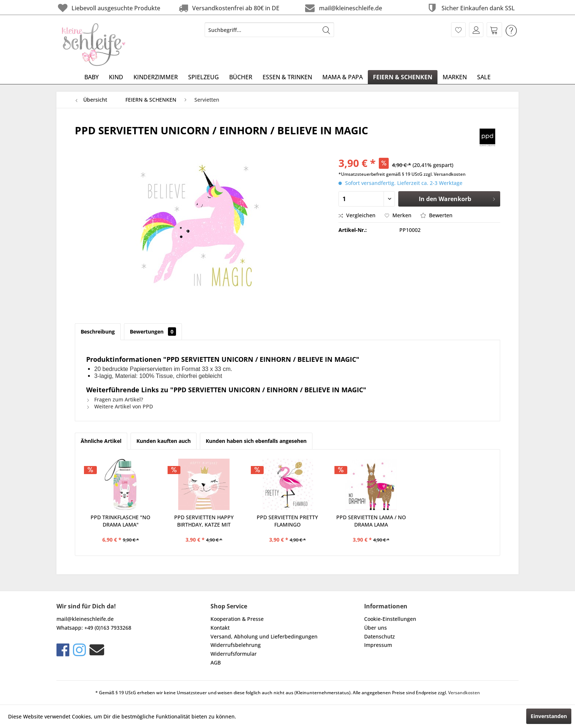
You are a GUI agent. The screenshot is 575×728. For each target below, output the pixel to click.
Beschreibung (98, 332)
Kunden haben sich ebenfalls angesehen (256, 441)
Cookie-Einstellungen (390, 619)
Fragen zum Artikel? (115, 399)
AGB (216, 663)
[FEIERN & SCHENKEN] (403, 77)
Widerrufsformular (234, 654)
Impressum (378, 645)
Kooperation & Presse (237, 619)
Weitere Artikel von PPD (120, 406)
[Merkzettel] (458, 30)
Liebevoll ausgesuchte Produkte (108, 8)
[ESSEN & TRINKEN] (287, 77)
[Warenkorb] (494, 30)
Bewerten (437, 215)
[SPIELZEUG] (204, 77)
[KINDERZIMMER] (156, 77)
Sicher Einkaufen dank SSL (470, 8)
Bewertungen (153, 332)
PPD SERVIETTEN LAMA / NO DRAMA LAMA (371, 521)
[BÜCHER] (241, 77)
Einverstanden (549, 716)
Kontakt (220, 628)
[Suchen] (326, 30)
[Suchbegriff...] (269, 30)
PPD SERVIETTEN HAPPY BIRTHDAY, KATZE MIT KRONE (204, 521)
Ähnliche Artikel (101, 441)
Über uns (376, 628)
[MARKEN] (455, 77)
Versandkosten (464, 693)
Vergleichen (357, 215)
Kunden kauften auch (164, 441)
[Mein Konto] (476, 30)
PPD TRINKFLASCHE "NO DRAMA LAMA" (120, 521)
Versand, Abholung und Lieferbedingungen (264, 636)
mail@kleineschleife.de (343, 8)
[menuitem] (269, 30)
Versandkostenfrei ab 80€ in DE (228, 8)
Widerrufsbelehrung (236, 645)
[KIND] (116, 77)
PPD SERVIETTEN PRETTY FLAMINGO (287, 521)
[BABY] (91, 77)
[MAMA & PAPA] (343, 77)
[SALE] (484, 77)
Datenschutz (380, 636)
